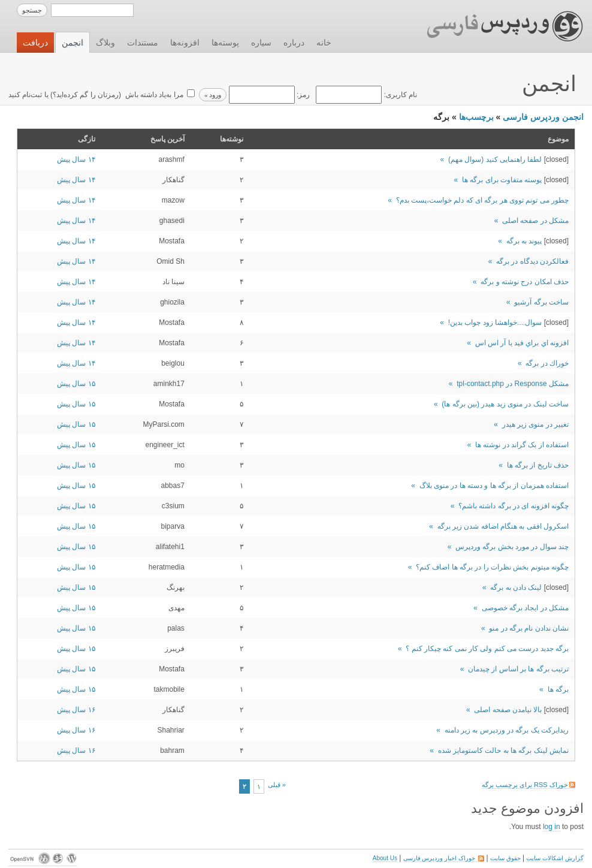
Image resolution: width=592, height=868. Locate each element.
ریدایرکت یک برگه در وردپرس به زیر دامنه (507, 730)
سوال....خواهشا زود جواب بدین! (495, 323)
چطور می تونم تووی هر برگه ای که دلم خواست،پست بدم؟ (482, 200)
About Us (385, 858)
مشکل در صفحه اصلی (535, 221)
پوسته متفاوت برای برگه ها (502, 180)
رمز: (268, 95)
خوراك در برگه (547, 363)
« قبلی (277, 785)
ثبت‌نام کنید (25, 95)
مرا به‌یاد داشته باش (153, 95)
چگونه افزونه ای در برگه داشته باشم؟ (514, 506)
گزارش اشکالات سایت (555, 858)
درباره (294, 43)
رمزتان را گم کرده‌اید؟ (86, 95)
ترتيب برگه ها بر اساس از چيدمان (518, 669)
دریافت (35, 43)
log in (552, 827)
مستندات (143, 43)
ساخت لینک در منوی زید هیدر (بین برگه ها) (505, 404)
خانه (324, 43)
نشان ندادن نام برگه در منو (529, 628)
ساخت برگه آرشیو (541, 302)
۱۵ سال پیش (76, 384)
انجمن (73, 43)
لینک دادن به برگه (516, 587)
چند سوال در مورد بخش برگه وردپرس (512, 547)
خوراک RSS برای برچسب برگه (528, 785)
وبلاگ (105, 43)
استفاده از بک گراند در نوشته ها (522, 445)
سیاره (261, 43)
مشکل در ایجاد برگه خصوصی (525, 608)
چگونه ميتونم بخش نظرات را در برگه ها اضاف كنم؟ (492, 567)
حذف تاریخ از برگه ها (538, 465)
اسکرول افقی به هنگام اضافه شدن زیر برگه (503, 526)
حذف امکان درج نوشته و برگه (525, 282)
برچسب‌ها (476, 117)
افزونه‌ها (185, 43)
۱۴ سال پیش (76, 159)
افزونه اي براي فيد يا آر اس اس (522, 343)
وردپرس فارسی (493, 26)
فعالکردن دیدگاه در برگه (532, 261)
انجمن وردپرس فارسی (543, 117)
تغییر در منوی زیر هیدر (535, 424)
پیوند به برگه (524, 241)
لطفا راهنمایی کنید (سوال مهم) (495, 159)
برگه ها (558, 689)
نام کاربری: (366, 95)
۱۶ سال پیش (76, 710)
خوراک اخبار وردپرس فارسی (444, 858)
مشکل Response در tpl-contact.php (513, 384)
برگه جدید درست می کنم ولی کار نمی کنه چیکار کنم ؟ (487, 649)
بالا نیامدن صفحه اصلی (508, 710)
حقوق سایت (505, 858)
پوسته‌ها (225, 43)
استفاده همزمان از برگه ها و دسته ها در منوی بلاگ (494, 486)
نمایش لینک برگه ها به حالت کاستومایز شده (503, 751)
